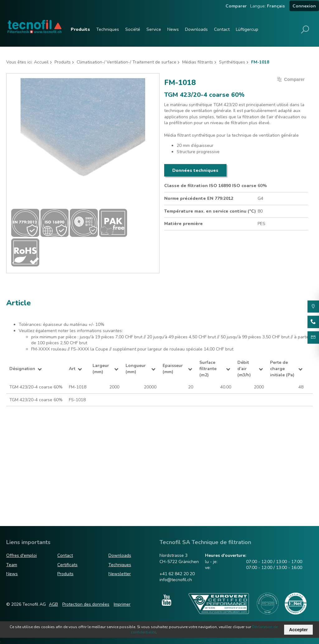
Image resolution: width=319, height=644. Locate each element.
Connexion (304, 6)
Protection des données (86, 604)
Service (154, 29)
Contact (222, 29)
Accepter (298, 630)
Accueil (41, 62)
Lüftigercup (247, 29)
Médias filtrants (198, 62)
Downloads (196, 29)
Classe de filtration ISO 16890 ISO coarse (210, 186)
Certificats (67, 565)
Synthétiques (232, 62)
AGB (53, 604)
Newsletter (120, 574)
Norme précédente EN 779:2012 (199, 198)
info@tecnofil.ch (176, 580)
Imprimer (122, 604)
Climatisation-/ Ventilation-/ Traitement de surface (126, 62)
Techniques (108, 29)
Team (12, 565)
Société (133, 29)
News (173, 29)
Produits (80, 29)
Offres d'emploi (21, 555)
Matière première (183, 224)
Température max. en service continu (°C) (210, 211)
